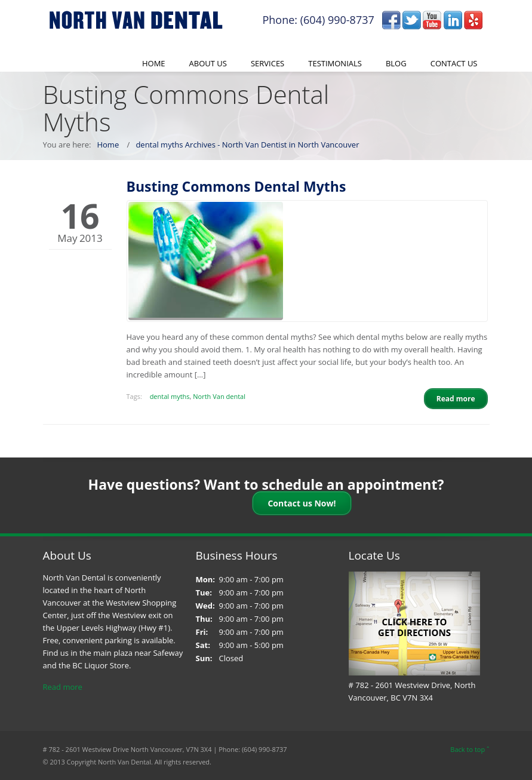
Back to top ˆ (470, 749)
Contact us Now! (302, 503)
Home (154, 63)
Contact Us (454, 63)
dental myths (170, 396)
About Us (208, 63)
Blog (396, 63)
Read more (63, 687)
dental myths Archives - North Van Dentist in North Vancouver (247, 145)
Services (267, 63)
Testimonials (335, 63)
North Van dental (219, 396)
